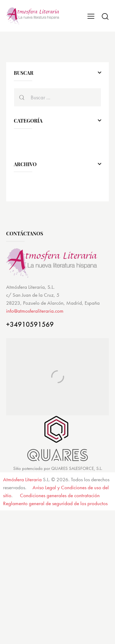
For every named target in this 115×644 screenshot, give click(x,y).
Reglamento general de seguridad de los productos (55, 503)
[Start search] (105, 16)
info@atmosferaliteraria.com (35, 311)
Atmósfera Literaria (22, 479)
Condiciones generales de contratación (60, 495)
